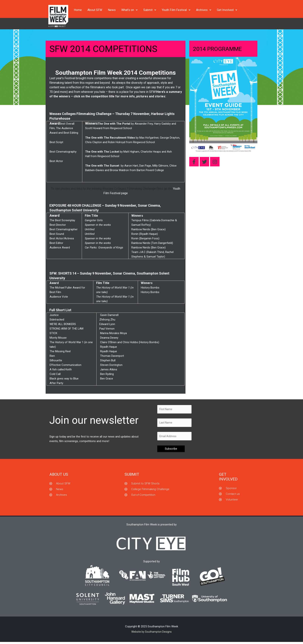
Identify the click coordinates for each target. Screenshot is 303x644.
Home (78, 10)
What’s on (129, 10)
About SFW (95, 10)
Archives (204, 10)
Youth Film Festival (176, 10)
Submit (150, 10)
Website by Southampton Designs (152, 634)
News (112, 10)
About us (59, 476)
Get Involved (227, 10)
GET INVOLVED (228, 479)
